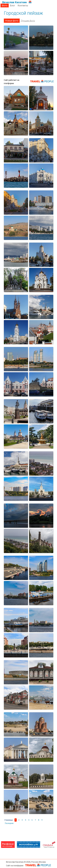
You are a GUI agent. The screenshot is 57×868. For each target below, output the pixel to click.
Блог (13, 5)
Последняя (9, 823)
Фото (5, 5)
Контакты (23, 5)
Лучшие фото (28, 21)
